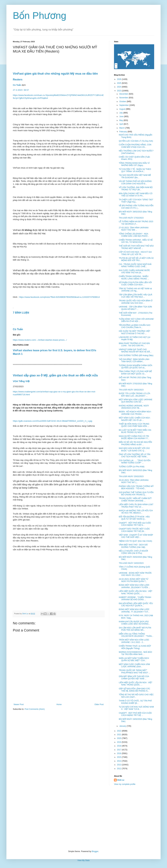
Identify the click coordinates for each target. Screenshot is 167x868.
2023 (119, 91)
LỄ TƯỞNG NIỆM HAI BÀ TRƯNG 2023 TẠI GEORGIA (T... (136, 223)
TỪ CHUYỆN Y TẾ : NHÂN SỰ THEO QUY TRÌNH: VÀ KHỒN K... (135, 170)
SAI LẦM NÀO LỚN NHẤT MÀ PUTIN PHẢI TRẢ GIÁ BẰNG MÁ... (135, 629)
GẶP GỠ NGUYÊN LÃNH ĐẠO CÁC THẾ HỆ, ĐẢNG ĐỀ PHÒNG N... (134, 690)
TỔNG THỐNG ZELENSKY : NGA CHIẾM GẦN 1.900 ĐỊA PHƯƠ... (134, 235)
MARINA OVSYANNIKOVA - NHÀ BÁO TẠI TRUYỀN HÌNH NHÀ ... (135, 653)
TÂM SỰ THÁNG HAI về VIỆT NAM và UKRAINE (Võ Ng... (135, 290)
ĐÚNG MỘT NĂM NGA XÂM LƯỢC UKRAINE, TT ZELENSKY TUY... (134, 611)
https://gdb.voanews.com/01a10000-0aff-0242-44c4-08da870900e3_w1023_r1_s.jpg (53, 421)
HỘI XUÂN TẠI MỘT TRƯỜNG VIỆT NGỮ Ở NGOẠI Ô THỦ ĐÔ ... (134, 332)
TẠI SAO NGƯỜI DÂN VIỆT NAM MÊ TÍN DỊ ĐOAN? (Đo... (135, 176)
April (121, 124)
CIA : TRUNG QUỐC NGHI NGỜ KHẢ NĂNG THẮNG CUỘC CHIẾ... (135, 265)
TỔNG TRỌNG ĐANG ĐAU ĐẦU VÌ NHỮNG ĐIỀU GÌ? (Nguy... (134, 164)
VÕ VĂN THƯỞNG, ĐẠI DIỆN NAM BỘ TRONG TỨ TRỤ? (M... (136, 189)
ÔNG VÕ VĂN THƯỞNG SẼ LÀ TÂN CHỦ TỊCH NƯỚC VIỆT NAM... (135, 456)
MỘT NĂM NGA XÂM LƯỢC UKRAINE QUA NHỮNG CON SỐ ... (136, 401)
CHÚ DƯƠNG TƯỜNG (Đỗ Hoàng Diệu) (136, 355)
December (124, 94)
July (121, 113)
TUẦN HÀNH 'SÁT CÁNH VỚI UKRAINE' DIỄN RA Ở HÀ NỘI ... (136, 320)
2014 (119, 761)
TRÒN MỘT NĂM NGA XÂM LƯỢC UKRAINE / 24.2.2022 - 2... (134, 641)
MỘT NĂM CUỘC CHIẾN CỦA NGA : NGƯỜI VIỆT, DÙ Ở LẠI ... (135, 419)
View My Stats (83, 860)
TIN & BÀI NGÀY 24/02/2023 (131, 563)
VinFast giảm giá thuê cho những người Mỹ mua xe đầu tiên (55, 74)
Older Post (99, 704)
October (123, 102)
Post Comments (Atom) (35, 709)
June (122, 116)
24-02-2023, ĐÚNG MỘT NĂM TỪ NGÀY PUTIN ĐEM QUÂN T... (134, 580)
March (122, 128)
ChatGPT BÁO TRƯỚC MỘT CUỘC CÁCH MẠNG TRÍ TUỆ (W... (134, 530)
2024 (119, 87)
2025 (119, 83)
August (123, 109)
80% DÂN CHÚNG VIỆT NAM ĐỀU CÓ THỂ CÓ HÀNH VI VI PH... (136, 195)
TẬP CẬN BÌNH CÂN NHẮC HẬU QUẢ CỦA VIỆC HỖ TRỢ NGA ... (136, 296)
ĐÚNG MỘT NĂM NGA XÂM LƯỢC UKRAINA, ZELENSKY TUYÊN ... (134, 586)
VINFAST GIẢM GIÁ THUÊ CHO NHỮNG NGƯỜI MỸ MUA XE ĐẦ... (135, 351)
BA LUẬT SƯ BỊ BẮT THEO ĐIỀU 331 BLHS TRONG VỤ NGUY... (135, 431)
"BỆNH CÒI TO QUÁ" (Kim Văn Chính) (135, 541)
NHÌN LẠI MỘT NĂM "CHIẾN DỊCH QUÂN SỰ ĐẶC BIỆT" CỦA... (134, 659)
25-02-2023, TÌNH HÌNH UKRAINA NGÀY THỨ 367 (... (134, 481)
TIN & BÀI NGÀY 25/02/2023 (131, 476)
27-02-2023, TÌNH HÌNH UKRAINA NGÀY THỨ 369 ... (134, 229)
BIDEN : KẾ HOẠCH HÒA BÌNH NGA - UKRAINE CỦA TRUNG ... (135, 413)
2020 (119, 738)
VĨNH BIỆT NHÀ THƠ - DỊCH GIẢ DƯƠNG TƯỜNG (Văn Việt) (133, 546)
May (121, 120)
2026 (119, 79)
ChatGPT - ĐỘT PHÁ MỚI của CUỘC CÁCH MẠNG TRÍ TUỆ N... (135, 524)
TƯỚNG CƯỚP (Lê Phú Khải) (132, 467)
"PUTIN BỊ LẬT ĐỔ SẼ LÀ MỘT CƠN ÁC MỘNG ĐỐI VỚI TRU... (136, 259)
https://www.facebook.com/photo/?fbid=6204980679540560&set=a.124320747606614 (59, 297)
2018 (119, 746)
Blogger (95, 851)
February (123, 132)
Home (59, 704)
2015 (119, 757)
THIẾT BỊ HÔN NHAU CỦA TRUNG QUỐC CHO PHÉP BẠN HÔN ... (134, 425)
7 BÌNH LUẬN (21, 313)
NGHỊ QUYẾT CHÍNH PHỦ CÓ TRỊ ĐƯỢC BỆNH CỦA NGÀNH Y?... (134, 437)
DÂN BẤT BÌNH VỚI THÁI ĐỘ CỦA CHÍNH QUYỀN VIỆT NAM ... (134, 678)
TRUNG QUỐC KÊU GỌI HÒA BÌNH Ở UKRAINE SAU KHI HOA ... (136, 302)
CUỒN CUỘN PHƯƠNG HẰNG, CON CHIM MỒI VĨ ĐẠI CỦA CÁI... (135, 146)
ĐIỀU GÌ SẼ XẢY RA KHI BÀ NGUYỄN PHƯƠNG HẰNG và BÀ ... (135, 443)
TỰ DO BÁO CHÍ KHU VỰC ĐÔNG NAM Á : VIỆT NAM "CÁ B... (136, 708)
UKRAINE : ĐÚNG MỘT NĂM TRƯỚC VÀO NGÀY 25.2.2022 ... (135, 574)
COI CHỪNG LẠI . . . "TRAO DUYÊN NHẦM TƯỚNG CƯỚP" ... (135, 462)
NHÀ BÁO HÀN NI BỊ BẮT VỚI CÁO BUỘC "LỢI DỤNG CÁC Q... (134, 449)
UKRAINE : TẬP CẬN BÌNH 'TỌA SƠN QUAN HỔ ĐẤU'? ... (135, 308)
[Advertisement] (83, 818)
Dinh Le (26, 614)
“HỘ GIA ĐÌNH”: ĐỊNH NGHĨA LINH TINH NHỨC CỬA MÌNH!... (134, 360)
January (123, 726)
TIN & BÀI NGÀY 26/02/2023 (131, 390)
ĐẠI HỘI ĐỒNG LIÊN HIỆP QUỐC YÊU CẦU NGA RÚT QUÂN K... (136, 605)
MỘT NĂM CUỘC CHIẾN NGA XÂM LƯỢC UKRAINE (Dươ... (134, 665)
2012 (119, 769)
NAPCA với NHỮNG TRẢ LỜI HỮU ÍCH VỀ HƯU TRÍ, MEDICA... (136, 512)
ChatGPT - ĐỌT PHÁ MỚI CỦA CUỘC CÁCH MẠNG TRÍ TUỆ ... (135, 714)
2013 (119, 765)
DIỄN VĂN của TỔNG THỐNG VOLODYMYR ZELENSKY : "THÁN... (136, 635)
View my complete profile (125, 784)
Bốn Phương (40, 16)
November (124, 98)
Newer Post (19, 704)
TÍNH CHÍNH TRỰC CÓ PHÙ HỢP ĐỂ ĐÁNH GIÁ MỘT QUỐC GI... (135, 373)
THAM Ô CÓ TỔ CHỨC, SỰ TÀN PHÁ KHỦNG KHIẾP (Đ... (135, 702)
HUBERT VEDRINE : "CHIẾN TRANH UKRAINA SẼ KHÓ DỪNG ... (135, 598)
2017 (119, 750)
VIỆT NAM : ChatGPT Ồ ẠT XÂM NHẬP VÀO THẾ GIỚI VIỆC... (136, 536)
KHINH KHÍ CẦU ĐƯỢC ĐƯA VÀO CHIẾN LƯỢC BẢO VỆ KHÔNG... (134, 623)
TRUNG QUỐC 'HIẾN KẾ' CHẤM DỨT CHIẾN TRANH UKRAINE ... (135, 499)
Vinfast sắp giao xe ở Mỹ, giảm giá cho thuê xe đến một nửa (55, 375)
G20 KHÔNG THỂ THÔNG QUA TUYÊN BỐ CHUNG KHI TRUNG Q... (136, 494)
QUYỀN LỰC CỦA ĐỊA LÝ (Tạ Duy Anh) (136, 141)
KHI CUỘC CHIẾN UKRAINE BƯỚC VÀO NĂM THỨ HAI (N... (134, 272)
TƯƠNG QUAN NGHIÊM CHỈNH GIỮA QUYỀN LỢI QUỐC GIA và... (135, 367)
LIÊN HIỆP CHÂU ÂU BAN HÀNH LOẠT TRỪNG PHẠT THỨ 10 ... (136, 506)
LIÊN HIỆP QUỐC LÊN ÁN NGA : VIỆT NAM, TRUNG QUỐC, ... (136, 592)
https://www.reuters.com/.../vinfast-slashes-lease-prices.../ (40, 340)
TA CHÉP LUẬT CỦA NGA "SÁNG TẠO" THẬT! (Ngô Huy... (136, 201)
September (124, 105)
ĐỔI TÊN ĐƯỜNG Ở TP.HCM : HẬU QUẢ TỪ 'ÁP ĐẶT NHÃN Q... (134, 518)
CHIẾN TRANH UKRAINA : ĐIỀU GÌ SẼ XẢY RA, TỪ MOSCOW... (136, 241)
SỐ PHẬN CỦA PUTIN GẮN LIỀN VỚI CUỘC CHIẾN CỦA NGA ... (135, 284)
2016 (119, 753)
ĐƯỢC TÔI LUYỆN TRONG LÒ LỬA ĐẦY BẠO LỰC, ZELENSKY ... (134, 395)
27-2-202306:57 (21, 90)
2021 (119, 735)
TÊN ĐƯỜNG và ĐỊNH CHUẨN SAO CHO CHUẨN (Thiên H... (135, 326)
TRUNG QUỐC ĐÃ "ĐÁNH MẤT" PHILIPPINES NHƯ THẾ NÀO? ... (134, 671)
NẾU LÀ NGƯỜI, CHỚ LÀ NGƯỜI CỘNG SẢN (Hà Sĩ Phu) (133, 552)
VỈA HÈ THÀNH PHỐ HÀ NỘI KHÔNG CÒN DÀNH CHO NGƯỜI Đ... (135, 182)
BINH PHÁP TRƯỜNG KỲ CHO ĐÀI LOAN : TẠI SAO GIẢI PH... (134, 344)
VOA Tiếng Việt (21, 381)
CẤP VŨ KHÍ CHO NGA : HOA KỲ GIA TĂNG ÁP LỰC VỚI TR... (135, 253)
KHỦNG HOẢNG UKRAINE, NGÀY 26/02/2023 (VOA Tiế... (134, 407)
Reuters (18, 80)
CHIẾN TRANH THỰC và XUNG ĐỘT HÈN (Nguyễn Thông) (135, 647)
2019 (119, 742)
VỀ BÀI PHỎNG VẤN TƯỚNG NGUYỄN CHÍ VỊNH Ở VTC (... (136, 207)
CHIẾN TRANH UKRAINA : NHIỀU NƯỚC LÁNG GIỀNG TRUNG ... (134, 277)
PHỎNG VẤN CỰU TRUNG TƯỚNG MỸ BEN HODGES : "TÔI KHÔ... (136, 487)
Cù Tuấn (17, 85)
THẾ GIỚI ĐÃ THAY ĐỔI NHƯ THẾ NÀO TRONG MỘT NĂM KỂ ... (136, 247)
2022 (119, 731)
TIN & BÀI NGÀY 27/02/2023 (131, 218)
